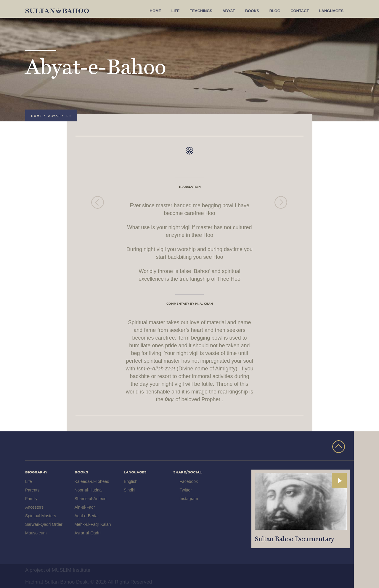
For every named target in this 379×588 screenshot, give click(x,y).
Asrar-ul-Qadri (88, 533)
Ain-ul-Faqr (85, 507)
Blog (278, 11)
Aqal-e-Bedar (87, 516)
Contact (302, 11)
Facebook (189, 481)
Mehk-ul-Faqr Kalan (93, 524)
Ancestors (34, 507)
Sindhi (130, 490)
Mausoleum (36, 533)
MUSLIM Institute (71, 570)
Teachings (207, 11)
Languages (332, 11)
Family (31, 499)
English (131, 481)
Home (163, 11)
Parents (32, 490)
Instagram (189, 499)
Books (256, 11)
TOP (339, 447)
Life (183, 11)
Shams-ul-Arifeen (91, 499)
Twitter (186, 490)
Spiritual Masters (41, 516)
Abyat (234, 11)
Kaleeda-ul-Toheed (92, 481)
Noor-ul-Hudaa (88, 490)
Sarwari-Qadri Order (44, 524)
